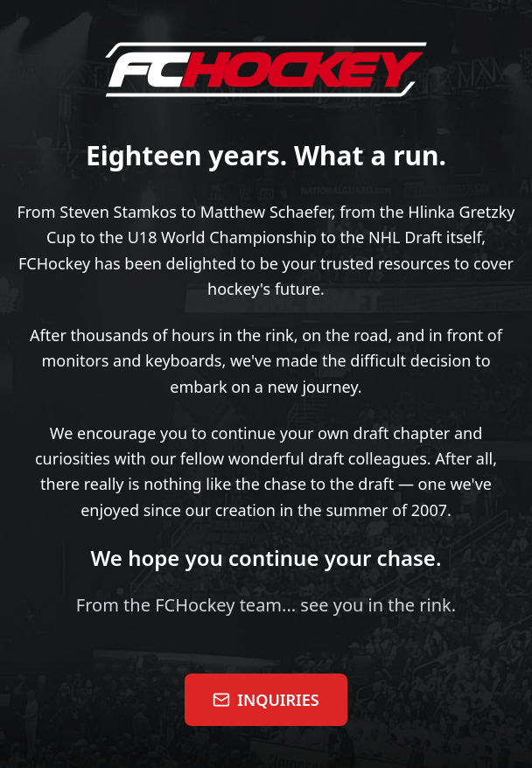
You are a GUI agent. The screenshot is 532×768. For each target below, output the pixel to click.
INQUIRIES (266, 700)
